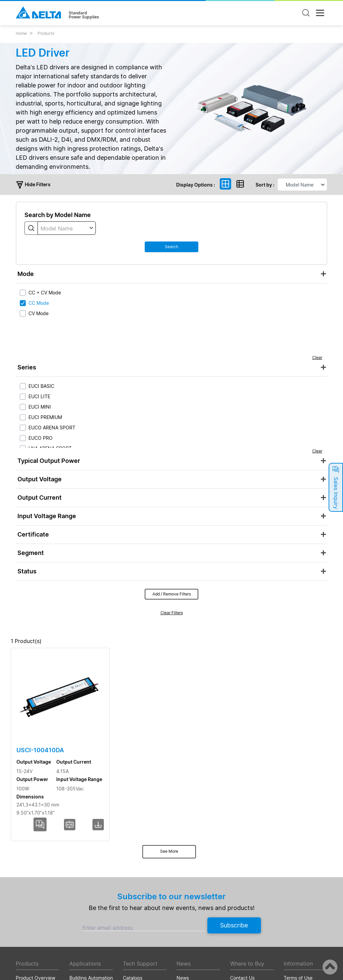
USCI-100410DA (38, 727)
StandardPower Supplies (84, 15)
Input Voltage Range (47, 516)
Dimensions (294, 652)
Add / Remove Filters (172, 594)
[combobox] (67, 228)
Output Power (188, 652)
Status (27, 571)
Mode (26, 274)
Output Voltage (40, 479)
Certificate (33, 534)
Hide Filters (33, 184)
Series (27, 367)
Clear (317, 358)
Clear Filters (172, 613)
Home (21, 33)
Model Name (45, 652)
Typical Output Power (49, 461)
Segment (31, 553)
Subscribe (234, 830)
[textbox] (67, 228)
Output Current (40, 498)
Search (171, 247)
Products (46, 33)
